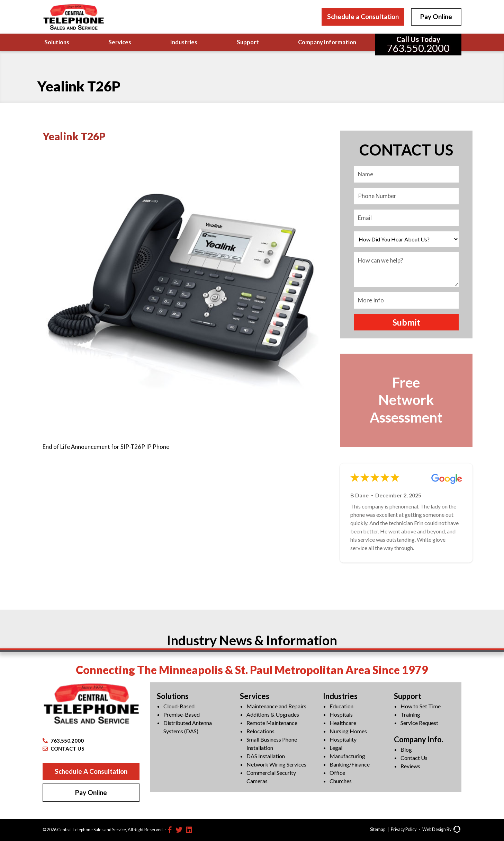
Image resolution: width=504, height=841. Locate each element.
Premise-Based (182, 714)
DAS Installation (266, 756)
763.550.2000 (63, 741)
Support (248, 42)
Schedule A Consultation (91, 771)
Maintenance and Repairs (276, 706)
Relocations (260, 731)
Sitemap (378, 829)
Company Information (327, 42)
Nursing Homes (348, 731)
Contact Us (414, 758)
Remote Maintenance (272, 723)
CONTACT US (63, 749)
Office (337, 773)
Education (341, 706)
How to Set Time (421, 706)
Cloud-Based (179, 706)
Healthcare (343, 723)
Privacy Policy (404, 829)
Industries (184, 42)
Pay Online (436, 16)
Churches (341, 781)
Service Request (419, 723)
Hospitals (341, 714)
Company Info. (419, 739)
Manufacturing (347, 756)
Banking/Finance (350, 764)
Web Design (434, 829)
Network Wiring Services (276, 764)
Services (120, 42)
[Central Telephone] (73, 17)
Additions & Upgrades (273, 714)
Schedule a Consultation (363, 16)
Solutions (57, 42)
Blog (406, 749)
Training (410, 714)
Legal (336, 748)
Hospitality (343, 739)
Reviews (410, 766)
